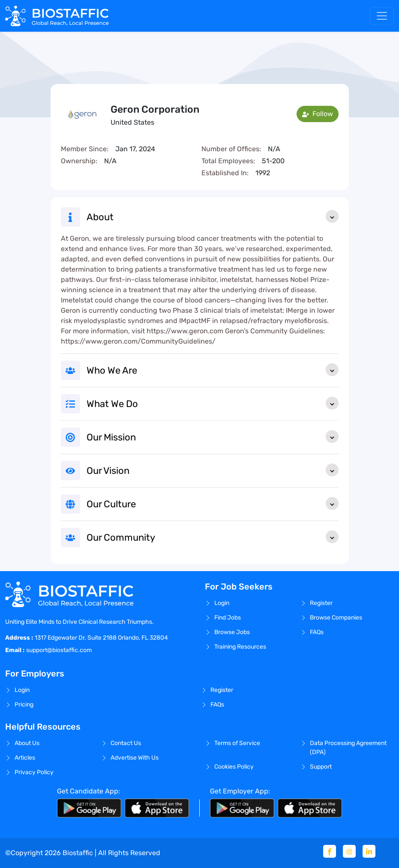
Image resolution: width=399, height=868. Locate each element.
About (213, 216)
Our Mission (213, 437)
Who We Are (213, 370)
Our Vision (213, 470)
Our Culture (213, 503)
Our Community (213, 537)
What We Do (213, 403)
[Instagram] (349, 851)
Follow (318, 114)
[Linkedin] (369, 851)
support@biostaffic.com (59, 650)
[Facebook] (330, 851)
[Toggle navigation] (382, 16)
